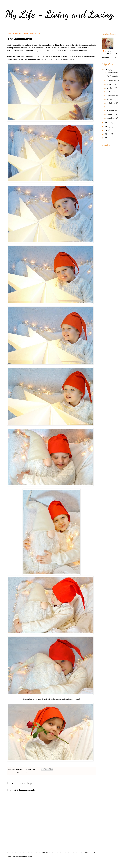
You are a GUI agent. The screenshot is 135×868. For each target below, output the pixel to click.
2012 (107, 134)
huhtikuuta (111, 107)
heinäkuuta (111, 96)
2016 (107, 70)
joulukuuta (111, 73)
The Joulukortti (112, 76)
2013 (107, 130)
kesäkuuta (111, 99)
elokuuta (110, 92)
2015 (107, 123)
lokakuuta (111, 84)
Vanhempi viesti (89, 852)
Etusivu (45, 852)
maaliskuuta (112, 111)
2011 (107, 138)
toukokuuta (111, 103)
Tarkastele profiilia (109, 57)
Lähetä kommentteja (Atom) (22, 857)
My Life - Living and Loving (59, 14)
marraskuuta (112, 81)
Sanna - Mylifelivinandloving (113, 53)
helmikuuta (111, 114)
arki (17, 773)
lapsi (25, 773)
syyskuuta (111, 88)
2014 (107, 127)
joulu (21, 773)
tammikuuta (112, 118)
